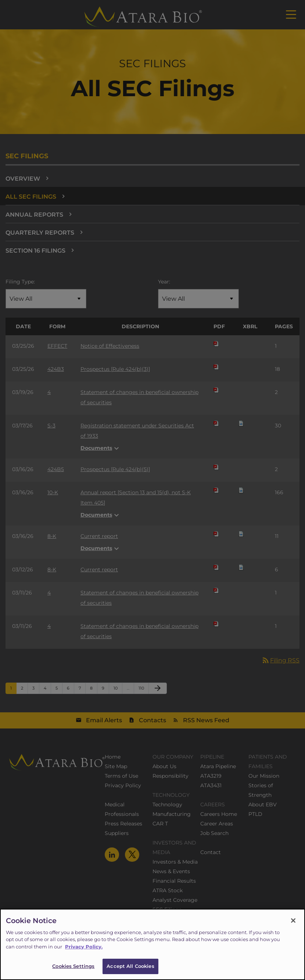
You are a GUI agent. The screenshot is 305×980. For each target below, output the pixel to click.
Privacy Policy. (84, 954)
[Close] (293, 928)
